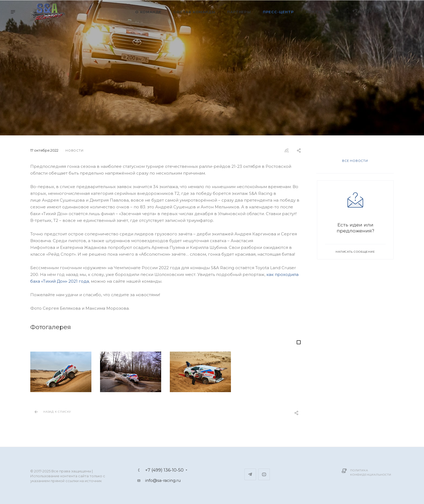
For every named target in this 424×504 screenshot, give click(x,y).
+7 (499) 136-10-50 (373, 11)
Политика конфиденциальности (371, 473)
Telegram (250, 474)
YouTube (264, 474)
